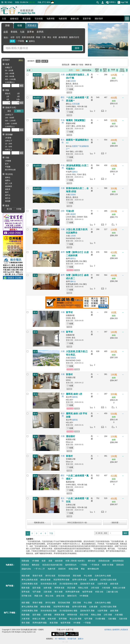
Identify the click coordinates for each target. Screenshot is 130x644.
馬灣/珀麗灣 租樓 (72, 592)
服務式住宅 (74, 37)
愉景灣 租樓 (87, 592)
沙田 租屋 (95, 588)
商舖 (38, 37)
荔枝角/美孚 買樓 (87, 611)
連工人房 (9, 183)
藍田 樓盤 (37, 615)
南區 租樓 (26, 576)
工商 (44, 37)
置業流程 (120, 565)
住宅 (18, 37)
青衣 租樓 (58, 592)
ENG (10, 2)
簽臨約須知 (26, 569)
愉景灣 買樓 (66, 623)
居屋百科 (62, 569)
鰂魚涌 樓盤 (45, 607)
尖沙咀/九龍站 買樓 (108, 607)
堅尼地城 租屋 (64, 576)
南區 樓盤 (26, 603)
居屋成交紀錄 (104, 561)
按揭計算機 (73, 569)
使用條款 (108, 630)
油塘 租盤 (47, 588)
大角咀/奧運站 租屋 (30, 584)
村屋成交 (25, 565)
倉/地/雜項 (63, 37)
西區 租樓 (77, 576)
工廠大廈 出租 (112, 592)
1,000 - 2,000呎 (11, 124)
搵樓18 (81, 639)
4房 (8, 99)
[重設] (21, 60)
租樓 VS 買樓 (108, 565)
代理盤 (19, 209)
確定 (125, 533)
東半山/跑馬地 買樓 (30, 607)
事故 (83, 569)
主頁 (4, 19)
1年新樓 (8, 138)
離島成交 (36, 565)
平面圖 (8, 167)
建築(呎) (97, 70)
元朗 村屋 (123, 619)
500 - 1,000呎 (10, 121)
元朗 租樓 (47, 592)
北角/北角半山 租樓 (103, 576)
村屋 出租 (99, 592)
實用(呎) (105, 70)
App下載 (123, 2)
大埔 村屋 (26, 619)
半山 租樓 (88, 576)
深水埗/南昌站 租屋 (49, 584)
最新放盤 (86, 70)
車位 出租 (49, 596)
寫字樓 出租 (26, 596)
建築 (9, 111)
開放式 (8, 94)
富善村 (73, 81)
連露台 (8, 180)
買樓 (7, 26)
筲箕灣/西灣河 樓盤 (61, 607)
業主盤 (9, 209)
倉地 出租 (60, 596)
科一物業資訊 (60, 639)
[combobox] (38, 48)
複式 (7, 192)
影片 (7, 164)
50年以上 (9, 150)
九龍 (22, 32)
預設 (78, 70)
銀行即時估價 (10, 170)
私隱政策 (125, 630)
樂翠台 (73, 259)
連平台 (8, 195)
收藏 (70, 89)
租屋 (44, 561)
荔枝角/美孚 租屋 (87, 584)
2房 (8, 96)
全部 (6, 32)
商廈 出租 (38, 596)
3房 (18, 96)
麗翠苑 (75, 397)
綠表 (12, 41)
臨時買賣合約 (71, 565)
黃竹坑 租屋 (50, 576)
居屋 (50, 561)
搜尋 (77, 48)
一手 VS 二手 (39, 569)
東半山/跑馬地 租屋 (30, 580)
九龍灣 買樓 (102, 611)
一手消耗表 (95, 565)
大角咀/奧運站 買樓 (30, 611)
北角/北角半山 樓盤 (103, 603)
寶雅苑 (73, 358)
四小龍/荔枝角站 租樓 (68, 584)
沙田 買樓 (108, 615)
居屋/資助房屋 (28, 37)
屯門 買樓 (88, 619)
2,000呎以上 (10, 127)
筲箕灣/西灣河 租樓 (61, 580)
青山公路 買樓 (75, 619)
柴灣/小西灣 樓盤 (79, 607)
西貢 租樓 (71, 588)
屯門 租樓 (37, 592)
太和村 (73, 236)
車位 (49, 37)
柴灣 (63, 252)
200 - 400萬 (10, 73)
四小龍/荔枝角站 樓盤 (68, 611)
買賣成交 (32, 26)
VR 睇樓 (35, 561)
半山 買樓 (88, 603)
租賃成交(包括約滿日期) (52, 565)
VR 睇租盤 (84, 596)
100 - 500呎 (10, 118)
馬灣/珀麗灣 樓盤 (40, 623)
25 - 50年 (9, 147)
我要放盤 (25, 561)
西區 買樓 (77, 603)
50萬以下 (9, 68)
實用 (19, 111)
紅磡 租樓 (93, 580)
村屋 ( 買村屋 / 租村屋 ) (75, 561)
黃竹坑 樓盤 (50, 603)
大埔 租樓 (106, 588)
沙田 (63, 211)
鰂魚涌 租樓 (45, 580)
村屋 (55, 37)
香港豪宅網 (72, 639)
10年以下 (9, 141)
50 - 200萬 (9, 70)
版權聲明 (116, 630)
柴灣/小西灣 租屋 (79, 580)
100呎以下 (9, 115)
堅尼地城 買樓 (64, 603)
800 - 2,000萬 (10, 79)
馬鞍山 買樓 (96, 615)
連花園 (8, 201)
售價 (113, 70)
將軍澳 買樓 (59, 615)
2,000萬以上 (10, 82)
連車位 (32, 41)
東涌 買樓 (54, 623)
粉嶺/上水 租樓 (119, 588)
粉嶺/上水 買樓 (39, 619)
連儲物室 (9, 186)
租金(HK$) (122, 70)
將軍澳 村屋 (72, 615)
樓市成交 (92, 561)
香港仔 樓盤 (37, 603)
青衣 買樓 (26, 623)
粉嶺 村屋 (52, 619)
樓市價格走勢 (93, 569)
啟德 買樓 (114, 611)
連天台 (8, 198)
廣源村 (73, 214)
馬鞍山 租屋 (83, 588)
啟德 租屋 (114, 584)
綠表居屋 (59, 561)
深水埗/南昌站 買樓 (49, 611)
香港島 (14, 32)
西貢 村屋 (84, 615)
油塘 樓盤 (47, 615)
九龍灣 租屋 (102, 584)
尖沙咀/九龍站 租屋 (108, 580)
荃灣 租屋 (26, 592)
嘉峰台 (75, 172)
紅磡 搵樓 (93, 607)
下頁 (51, 533)
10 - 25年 (9, 144)
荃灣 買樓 (63, 619)
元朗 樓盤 (112, 619)
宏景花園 (76, 104)
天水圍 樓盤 (100, 619)
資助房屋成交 (118, 561)
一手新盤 (20, 41)
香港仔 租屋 (37, 576)
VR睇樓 (8, 161)
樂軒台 (73, 281)
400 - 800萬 (10, 76)
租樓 (20, 26)
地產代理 (51, 569)
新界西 (40, 32)
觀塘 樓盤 (26, 615)
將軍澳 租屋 (59, 588)
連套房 (8, 189)
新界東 (31, 32)
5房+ (18, 99)
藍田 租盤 (37, 588)
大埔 (63, 75)
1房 (18, 94)
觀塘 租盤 (26, 588)
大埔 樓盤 (119, 615)
